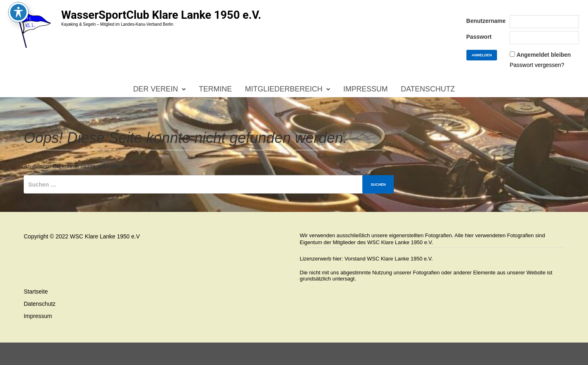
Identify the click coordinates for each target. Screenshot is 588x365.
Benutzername (486, 21)
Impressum (365, 89)
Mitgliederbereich (284, 89)
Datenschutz (428, 89)
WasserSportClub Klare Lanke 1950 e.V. (161, 15)
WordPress (156, 353)
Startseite (36, 292)
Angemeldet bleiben (544, 55)
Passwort (479, 37)
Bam (180, 353)
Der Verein (155, 89)
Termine (215, 89)
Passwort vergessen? (537, 65)
